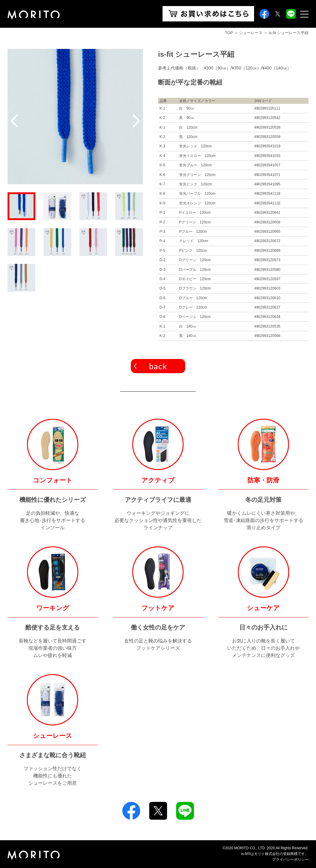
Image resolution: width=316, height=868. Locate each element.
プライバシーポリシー (290, 860)
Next (136, 121)
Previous (14, 121)
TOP (229, 33)
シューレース (251, 33)
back (158, 366)
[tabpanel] (75, 117)
